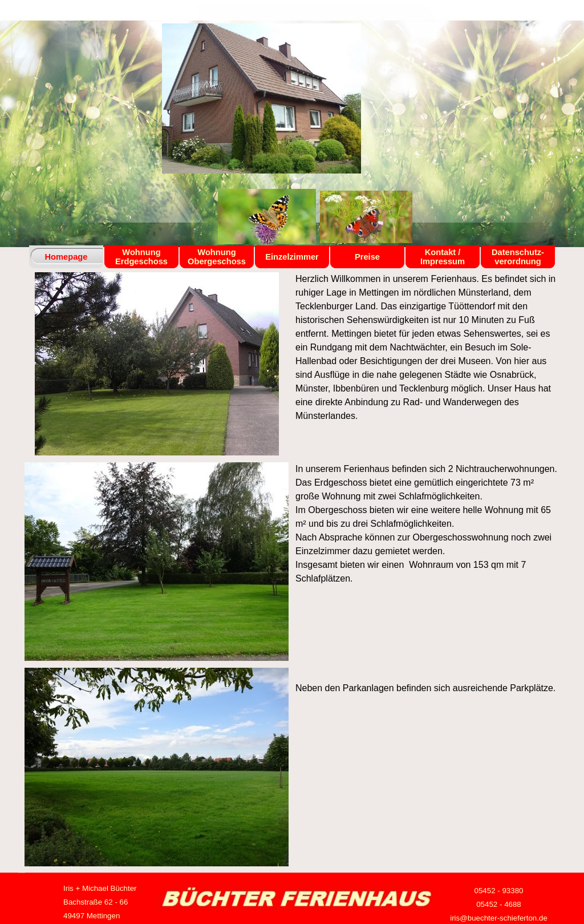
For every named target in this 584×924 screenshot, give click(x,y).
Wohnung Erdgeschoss (141, 257)
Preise (367, 257)
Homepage (66, 257)
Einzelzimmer (292, 257)
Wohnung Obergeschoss (217, 257)
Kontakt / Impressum (443, 257)
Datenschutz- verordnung (518, 257)
